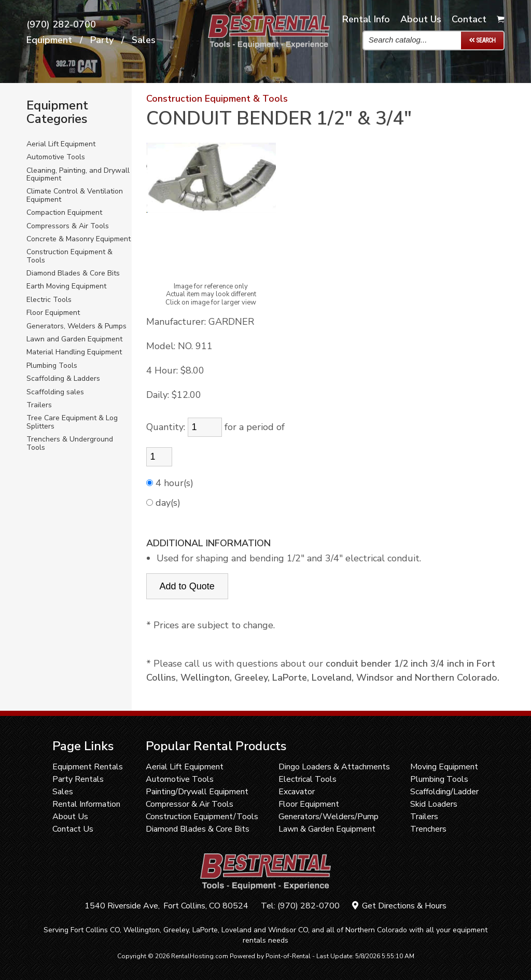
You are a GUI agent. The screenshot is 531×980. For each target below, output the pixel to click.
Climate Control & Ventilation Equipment (75, 195)
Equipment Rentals (88, 767)
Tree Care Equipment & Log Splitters (72, 422)
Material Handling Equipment (74, 352)
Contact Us (73, 829)
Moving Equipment (444, 767)
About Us (70, 817)
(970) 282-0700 (61, 25)
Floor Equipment (53, 313)
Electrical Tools (308, 779)
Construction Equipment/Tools (202, 817)
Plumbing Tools (52, 365)
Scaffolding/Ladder (444, 792)
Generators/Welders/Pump (329, 817)
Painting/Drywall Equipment (197, 792)
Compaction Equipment (64, 212)
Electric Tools (49, 300)
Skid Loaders (434, 804)
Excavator (297, 792)
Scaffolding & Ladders (63, 378)
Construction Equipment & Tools (69, 256)
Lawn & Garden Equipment (327, 829)
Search (482, 40)
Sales (144, 40)
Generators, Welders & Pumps (76, 326)
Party (102, 40)
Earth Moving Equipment (66, 286)
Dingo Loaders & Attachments (334, 767)
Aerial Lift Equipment (61, 144)
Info (366, 19)
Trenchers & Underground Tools (70, 443)
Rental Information (86, 804)
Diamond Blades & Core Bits (73, 273)
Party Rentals (78, 779)
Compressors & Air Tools (68, 226)
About (421, 19)
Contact (469, 19)
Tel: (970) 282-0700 (300, 906)
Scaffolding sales (55, 392)
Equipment (49, 40)
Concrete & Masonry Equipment (79, 239)
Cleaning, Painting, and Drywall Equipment (78, 175)
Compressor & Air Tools (190, 804)
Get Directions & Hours (399, 906)
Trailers (39, 405)
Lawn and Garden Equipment (74, 339)
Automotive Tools (56, 157)
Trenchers (428, 829)
